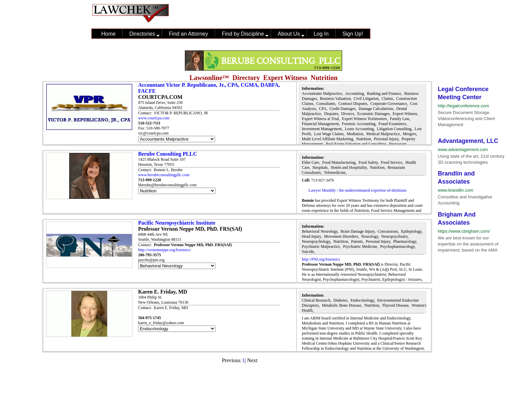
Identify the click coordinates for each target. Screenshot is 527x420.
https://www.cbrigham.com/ (464, 231)
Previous (231, 360)
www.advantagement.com (463, 149)
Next (252, 360)
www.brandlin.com (456, 190)
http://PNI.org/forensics (321, 259)
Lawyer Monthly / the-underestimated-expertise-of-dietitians (358, 190)
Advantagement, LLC (468, 141)
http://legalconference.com (463, 106)
